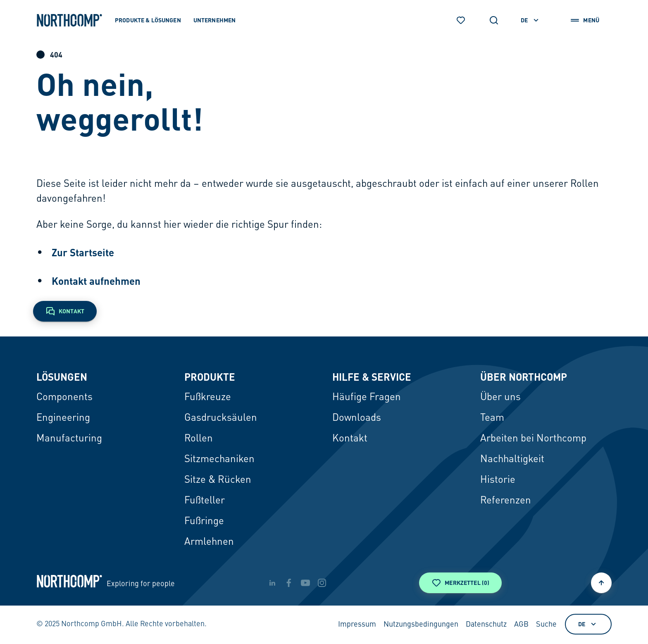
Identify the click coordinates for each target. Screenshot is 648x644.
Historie (498, 480)
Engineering (63, 418)
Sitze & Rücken (218, 480)
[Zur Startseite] (69, 20)
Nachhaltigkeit (512, 460)
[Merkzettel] (461, 20)
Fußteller (205, 501)
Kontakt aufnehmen (96, 281)
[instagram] (322, 583)
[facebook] (289, 583)
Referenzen (506, 501)
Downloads (357, 418)
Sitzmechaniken (219, 460)
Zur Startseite (83, 252)
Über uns (500, 398)
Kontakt (350, 439)
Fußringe (204, 522)
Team (492, 418)
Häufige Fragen (367, 398)
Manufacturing (69, 439)
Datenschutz (486, 625)
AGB (521, 625)
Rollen (199, 439)
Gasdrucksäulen (221, 418)
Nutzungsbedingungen (421, 625)
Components (64, 398)
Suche (546, 625)
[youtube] (305, 583)
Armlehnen (209, 542)
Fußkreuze (208, 398)
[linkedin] (272, 583)
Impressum (357, 625)
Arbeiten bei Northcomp (533, 439)
